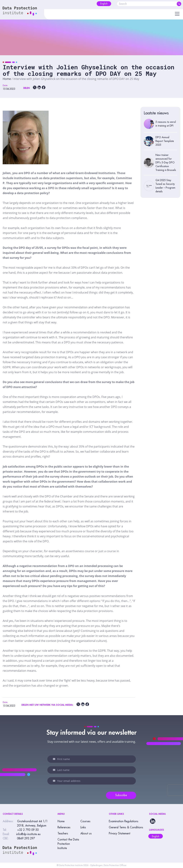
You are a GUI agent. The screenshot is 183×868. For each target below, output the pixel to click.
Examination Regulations (124, 821)
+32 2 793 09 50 (28, 830)
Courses (85, 821)
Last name (54, 770)
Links (83, 827)
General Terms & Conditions (126, 827)
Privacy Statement (120, 834)
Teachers (63, 834)
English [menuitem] (156, 836)
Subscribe (121, 795)
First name (54, 759)
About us (86, 834)
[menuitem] (104, 4)
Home (7, 79)
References (64, 827)
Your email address (54, 781)
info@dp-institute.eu (28, 834)
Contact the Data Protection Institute (68, 844)
